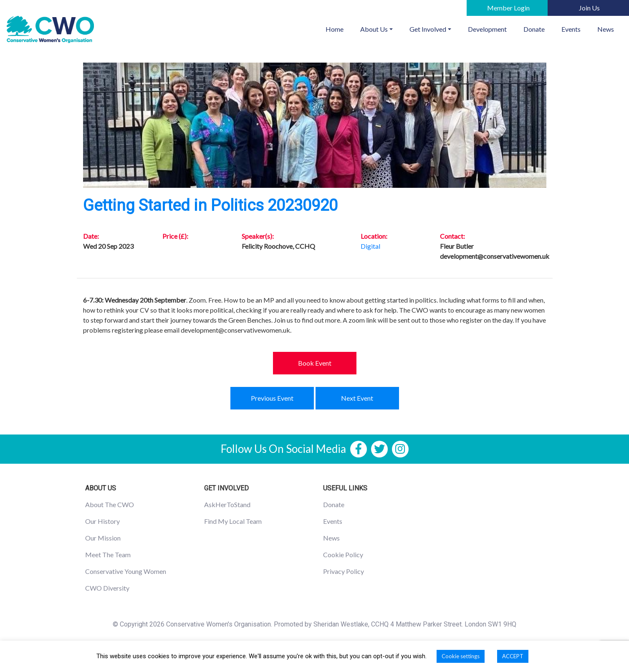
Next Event (357, 398)
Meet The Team (108, 555)
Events (571, 29)
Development (487, 29)
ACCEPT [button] (513, 656)
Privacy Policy (344, 571)
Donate (534, 29)
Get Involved (428, 29)
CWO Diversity (107, 588)
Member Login (508, 8)
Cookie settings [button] (461, 656)
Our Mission (103, 538)
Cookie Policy (343, 555)
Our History (102, 521)
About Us (374, 29)
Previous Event (272, 398)
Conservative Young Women (126, 571)
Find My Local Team (233, 521)
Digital (370, 246)
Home (339, 28)
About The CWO (110, 504)
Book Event (315, 363)
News (606, 29)
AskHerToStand (227, 504)
